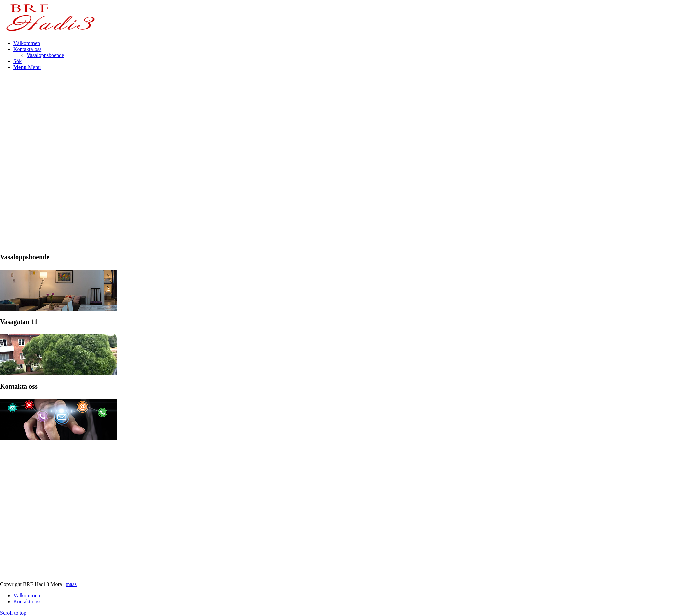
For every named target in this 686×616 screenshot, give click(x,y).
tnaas (71, 584)
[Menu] (27, 67)
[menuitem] (350, 43)
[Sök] (18, 61)
